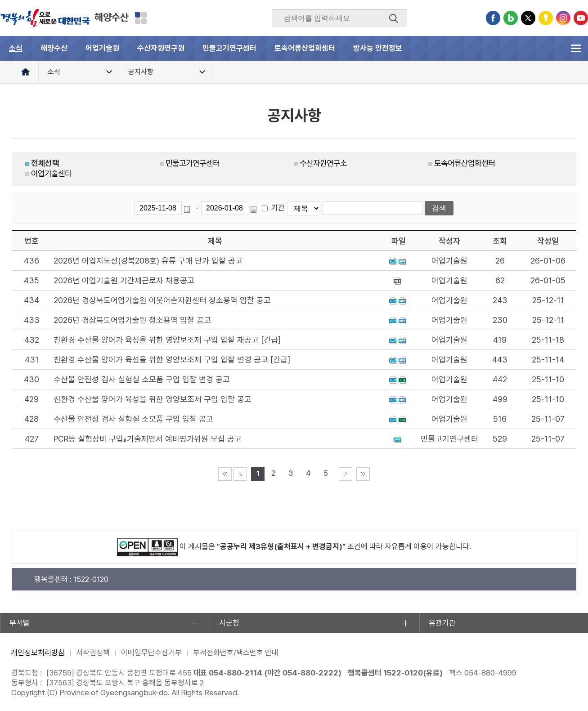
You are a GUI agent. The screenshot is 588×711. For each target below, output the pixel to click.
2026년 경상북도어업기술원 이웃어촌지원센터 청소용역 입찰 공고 (162, 300)
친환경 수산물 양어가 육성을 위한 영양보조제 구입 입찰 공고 (153, 399)
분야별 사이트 (141, 18)
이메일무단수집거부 (151, 653)
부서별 (20, 623)
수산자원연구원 (161, 48)
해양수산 (112, 17)
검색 (394, 18)
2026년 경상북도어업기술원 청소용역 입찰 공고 (132, 320)
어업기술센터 (51, 173)
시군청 (229, 623)
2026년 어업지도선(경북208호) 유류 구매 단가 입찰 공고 (148, 261)
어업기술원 (102, 48)
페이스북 (493, 18)
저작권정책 (93, 653)
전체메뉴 (576, 48)
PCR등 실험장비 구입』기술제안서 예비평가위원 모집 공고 (148, 439)
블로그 (511, 18)
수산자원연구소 (323, 163)
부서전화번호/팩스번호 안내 (236, 653)
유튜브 (581, 18)
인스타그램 (563, 18)
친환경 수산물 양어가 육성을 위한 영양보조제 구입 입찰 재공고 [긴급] (167, 340)
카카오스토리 (546, 18)
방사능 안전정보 (378, 48)
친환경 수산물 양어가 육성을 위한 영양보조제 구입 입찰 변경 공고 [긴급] (172, 360)
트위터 (528, 18)
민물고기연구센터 (229, 48)
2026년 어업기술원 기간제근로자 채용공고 (124, 280)
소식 (16, 48)
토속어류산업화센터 (305, 48)
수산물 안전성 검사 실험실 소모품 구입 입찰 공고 (133, 419)
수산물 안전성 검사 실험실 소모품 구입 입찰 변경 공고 (142, 379)
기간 (278, 208)
